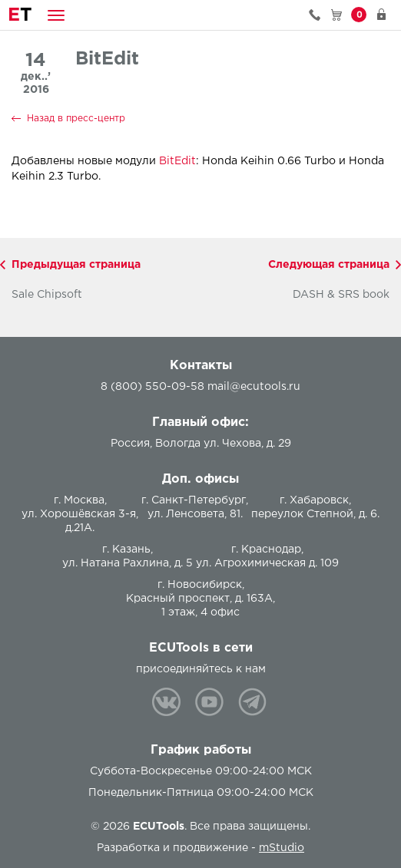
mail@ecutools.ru (254, 387)
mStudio (282, 848)
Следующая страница (329, 265)
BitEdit (177, 161)
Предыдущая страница (76, 265)
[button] (56, 15)
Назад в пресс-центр (76, 119)
